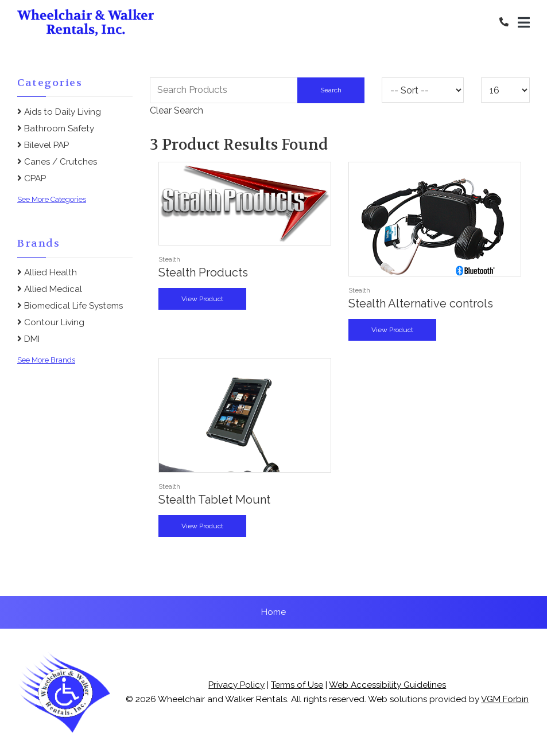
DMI (28, 339)
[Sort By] (423, 90)
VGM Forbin (505, 699)
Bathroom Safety (56, 128)
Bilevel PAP (43, 145)
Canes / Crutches (57, 162)
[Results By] (505, 90)
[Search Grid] (257, 90)
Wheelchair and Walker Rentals (222, 699)
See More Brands (46, 360)
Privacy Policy (236, 685)
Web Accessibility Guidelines (387, 685)
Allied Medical (50, 289)
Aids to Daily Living (59, 112)
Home (273, 612)
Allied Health (47, 272)
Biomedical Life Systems (70, 306)
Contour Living (51, 322)
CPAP (32, 178)
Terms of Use (297, 685)
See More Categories (52, 199)
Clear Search (176, 110)
